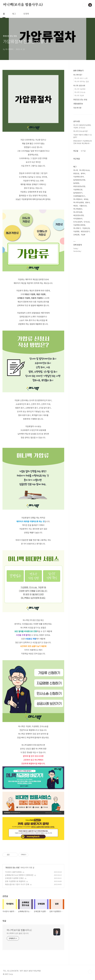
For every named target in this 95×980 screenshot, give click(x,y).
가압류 (83, 235)
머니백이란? (78, 75)
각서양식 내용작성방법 (13, 872)
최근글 (76, 151)
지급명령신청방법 (79, 225)
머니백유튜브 (78, 209)
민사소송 (87, 222)
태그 (14, 14)
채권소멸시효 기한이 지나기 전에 (17, 884)
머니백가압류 (78, 212)
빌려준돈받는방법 (79, 180)
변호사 (87, 202)
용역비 (83, 173)
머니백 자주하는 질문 (82, 81)
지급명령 (76, 231)
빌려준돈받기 (78, 193)
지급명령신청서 (79, 177)
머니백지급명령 (79, 202)
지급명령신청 (78, 190)
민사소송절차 (78, 222)
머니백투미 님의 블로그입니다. (18, 933)
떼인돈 (76, 206)
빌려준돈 (76, 183)
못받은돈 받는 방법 (12, 867)
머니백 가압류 (79, 95)
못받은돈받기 (85, 231)
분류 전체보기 (78, 71)
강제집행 (76, 235)
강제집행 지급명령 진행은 (14, 878)
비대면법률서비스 (79, 196)
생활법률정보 (78, 104)
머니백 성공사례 (79, 85)
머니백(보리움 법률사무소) (23, 5)
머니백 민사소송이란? (81, 131)
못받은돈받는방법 (79, 186)
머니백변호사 (78, 199)
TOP (90, 972)
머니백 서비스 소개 (81, 78)
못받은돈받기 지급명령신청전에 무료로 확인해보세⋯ (83, 142)
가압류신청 (86, 228)
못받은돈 (76, 173)
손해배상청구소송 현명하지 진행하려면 (19, 875)
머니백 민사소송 (80, 92)
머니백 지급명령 (80, 89)
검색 (84, 5)
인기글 (83, 151)
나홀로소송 (83, 206)
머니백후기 (77, 228)
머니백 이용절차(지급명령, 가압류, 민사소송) (82, 126)
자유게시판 (77, 108)
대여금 (86, 199)
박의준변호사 (78, 219)
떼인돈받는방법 (79, 215)
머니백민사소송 (84, 170)
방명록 (26, 14)
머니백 (76, 170)
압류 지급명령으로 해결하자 (15, 881)
